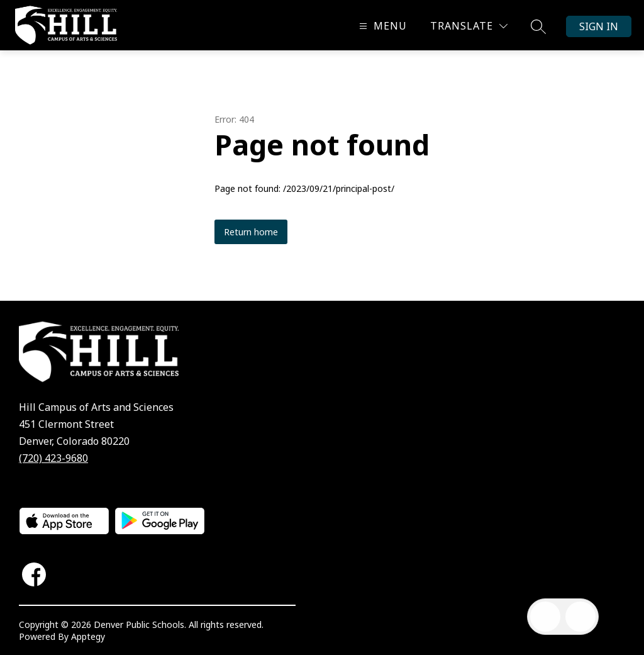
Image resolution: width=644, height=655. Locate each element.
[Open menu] (381, 26)
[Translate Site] (469, 26)
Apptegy (88, 636)
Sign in (599, 26)
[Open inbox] (545, 617)
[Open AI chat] (580, 617)
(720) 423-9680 (53, 458)
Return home (251, 232)
